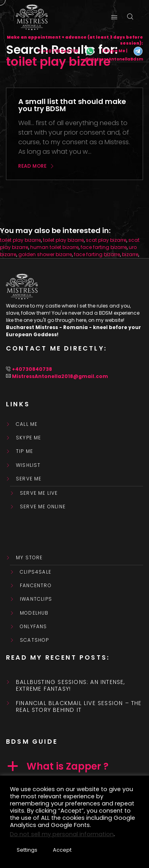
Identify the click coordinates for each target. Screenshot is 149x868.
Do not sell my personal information (62, 834)
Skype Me (29, 438)
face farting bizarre (104, 247)
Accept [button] (62, 850)
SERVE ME (29, 479)
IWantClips (36, 599)
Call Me (27, 424)
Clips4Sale (36, 572)
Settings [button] (27, 850)
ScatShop (35, 640)
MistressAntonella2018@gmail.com (60, 376)
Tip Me (24, 451)
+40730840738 (32, 369)
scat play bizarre (106, 240)
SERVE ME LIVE (39, 493)
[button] (74, 766)
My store (29, 558)
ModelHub (34, 613)
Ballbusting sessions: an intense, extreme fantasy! (71, 686)
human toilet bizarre (54, 247)
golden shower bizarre (45, 254)
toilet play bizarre (20, 240)
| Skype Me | (114, 51)
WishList (28, 465)
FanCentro (36, 586)
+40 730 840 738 (60, 51)
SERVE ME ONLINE (43, 507)
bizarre (130, 254)
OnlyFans (34, 627)
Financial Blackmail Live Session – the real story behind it (79, 707)
